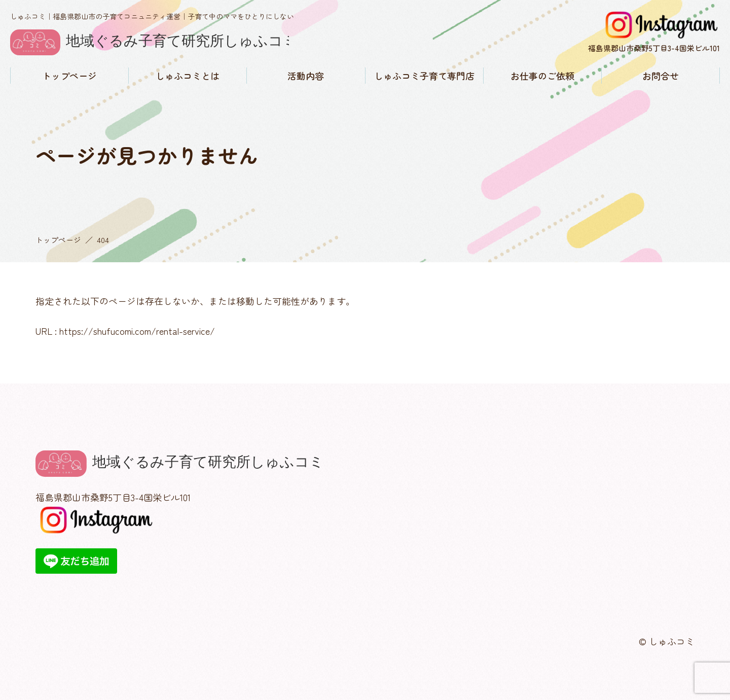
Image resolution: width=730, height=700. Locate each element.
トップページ (69, 76)
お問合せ (661, 76)
